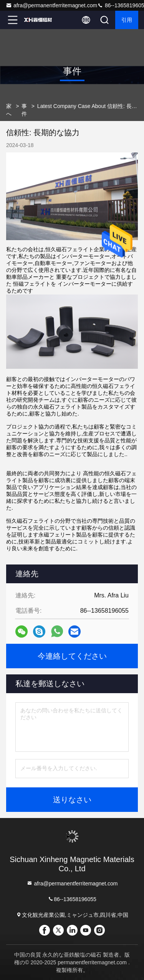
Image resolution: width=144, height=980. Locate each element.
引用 (127, 20)
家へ (9, 110)
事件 (24, 110)
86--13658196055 (72, 899)
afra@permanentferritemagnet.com (51, 5)
